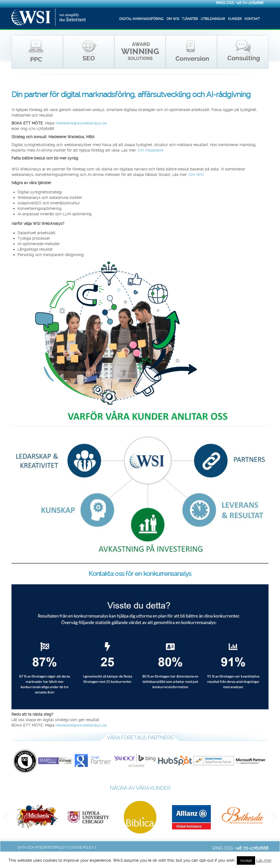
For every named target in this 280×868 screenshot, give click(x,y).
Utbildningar (213, 19)
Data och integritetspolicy (42, 847)
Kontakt (252, 19)
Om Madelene (151, 150)
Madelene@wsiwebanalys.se (81, 123)
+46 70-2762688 (249, 3)
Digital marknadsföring (141, 19)
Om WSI (173, 19)
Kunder (235, 19)
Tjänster (190, 19)
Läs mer (264, 860)
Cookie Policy (82, 847)
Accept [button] (246, 860)
